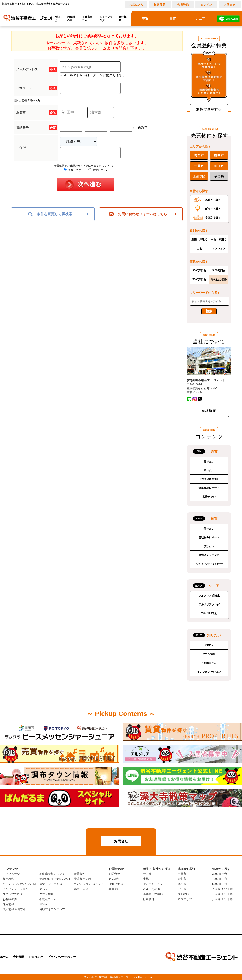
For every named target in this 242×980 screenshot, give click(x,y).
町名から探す (213, 209)
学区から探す (213, 217)
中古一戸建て (219, 239)
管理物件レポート (209, 537)
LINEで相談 (116, 884)
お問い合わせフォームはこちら (138, 214)
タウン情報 (209, 654)
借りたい (209, 529)
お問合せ (230, 5)
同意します (72, 170)
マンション (219, 248)
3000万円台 (199, 270)
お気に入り (137, 5)
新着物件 (149, 899)
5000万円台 (199, 279)
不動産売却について (52, 874)
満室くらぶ (81, 889)
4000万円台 (219, 270)
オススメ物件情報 (209, 479)
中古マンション (153, 884)
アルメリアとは (209, 613)
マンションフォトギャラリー (209, 564)
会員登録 (183, 5)
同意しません (98, 170)
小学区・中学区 (153, 894)
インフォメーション (209, 672)
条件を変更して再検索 (50, 214)
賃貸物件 (80, 874)
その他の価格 (219, 279)
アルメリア (47, 889)
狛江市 (219, 166)
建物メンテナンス (209, 555)
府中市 (219, 155)
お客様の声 (71, 19)
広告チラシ (209, 497)
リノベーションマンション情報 (20, 884)
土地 (199, 248)
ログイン (206, 5)
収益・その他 (152, 889)
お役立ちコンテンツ (52, 909)
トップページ (11, 874)
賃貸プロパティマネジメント (55, 879)
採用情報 (8, 904)
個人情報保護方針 (14, 909)
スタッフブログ (106, 19)
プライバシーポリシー (62, 957)
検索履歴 (160, 5)
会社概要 (123, 19)
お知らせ (58, 19)
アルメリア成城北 (209, 596)
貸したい (209, 546)
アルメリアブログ (209, 605)
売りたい (209, 462)
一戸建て (149, 874)
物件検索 (8, 879)
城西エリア (185, 899)
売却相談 (114, 879)
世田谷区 (199, 177)
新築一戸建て (199, 239)
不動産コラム (87, 19)
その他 (219, 177)
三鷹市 (199, 166)
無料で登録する (209, 109)
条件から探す (213, 200)
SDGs (209, 645)
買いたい (209, 470)
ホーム (4, 957)
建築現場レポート (209, 488)
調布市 (199, 155)
